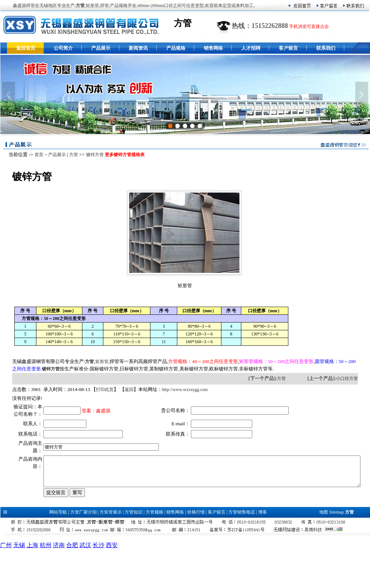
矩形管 (100, 362)
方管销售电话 (242, 551)
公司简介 (63, 48)
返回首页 (26, 48)
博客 (263, 551)
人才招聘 (251, 48)
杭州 (46, 584)
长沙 (99, 584)
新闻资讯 (138, 48)
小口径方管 (349, 378)
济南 (59, 584)
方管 (71, 155)
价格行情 (196, 551)
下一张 (362, 95)
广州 (6, 584)
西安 (112, 584)
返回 (127, 390)
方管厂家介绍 (83, 551)
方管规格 (154, 551)
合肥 (72, 584)
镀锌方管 (93, 155)
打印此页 (103, 390)
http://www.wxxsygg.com (183, 390)
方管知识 (134, 551)
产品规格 (176, 48)
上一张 (9, 95)
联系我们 (326, 48)
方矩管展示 (111, 551)
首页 (37, 155)
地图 (324, 551)
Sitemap (336, 551)
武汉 (85, 584)
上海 (32, 584)
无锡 (19, 584)
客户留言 (288, 48)
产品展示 (101, 48)
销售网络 (213, 48)
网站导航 (58, 551)
